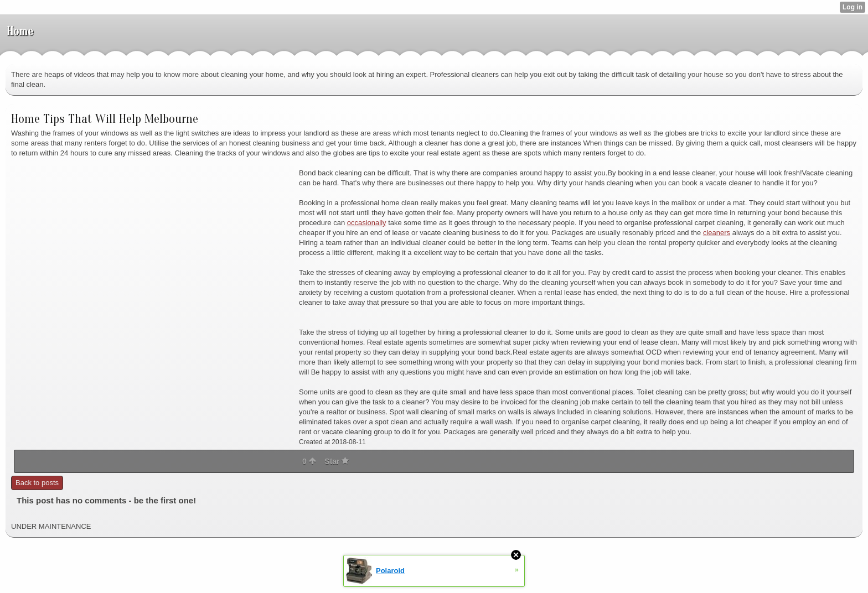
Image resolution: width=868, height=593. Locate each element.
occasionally (367, 223)
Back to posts (37, 483)
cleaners (717, 233)
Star (337, 461)
